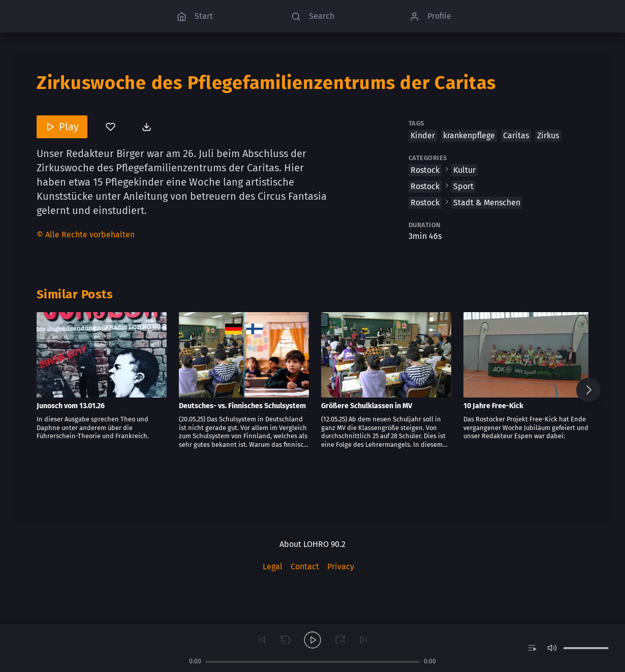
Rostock (425, 170)
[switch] (532, 648)
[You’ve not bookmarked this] (111, 127)
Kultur (464, 170)
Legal (273, 567)
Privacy (341, 567)
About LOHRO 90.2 (312, 544)
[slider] (312, 662)
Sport (463, 186)
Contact (305, 567)
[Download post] (148, 127)
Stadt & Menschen (487, 203)
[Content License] (86, 235)
